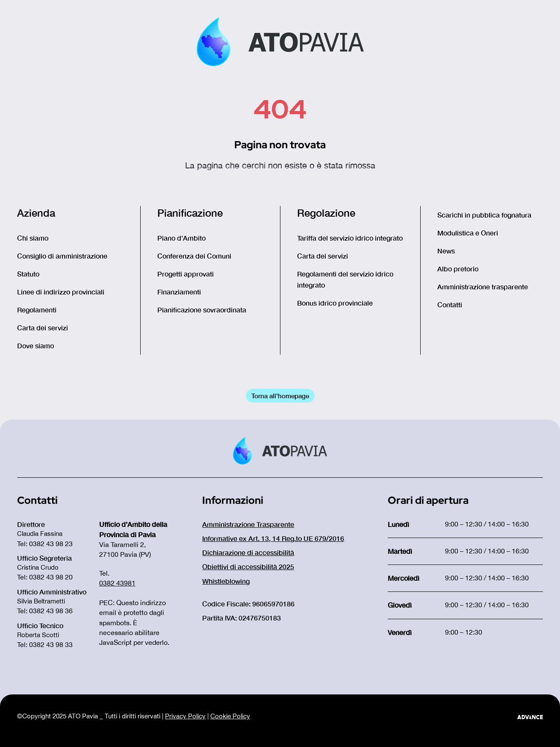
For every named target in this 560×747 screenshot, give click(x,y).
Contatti (450, 304)
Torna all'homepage (280, 396)
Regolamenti (37, 310)
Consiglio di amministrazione (62, 256)
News (446, 251)
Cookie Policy (230, 716)
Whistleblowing (226, 581)
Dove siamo (35, 346)
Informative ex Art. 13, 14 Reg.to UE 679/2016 (273, 538)
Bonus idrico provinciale (335, 303)
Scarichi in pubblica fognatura (484, 215)
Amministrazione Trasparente (248, 524)
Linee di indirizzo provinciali (61, 292)
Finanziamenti (179, 292)
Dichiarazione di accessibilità (248, 552)
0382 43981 (117, 583)
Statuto (28, 274)
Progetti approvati (186, 274)
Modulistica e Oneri (468, 233)
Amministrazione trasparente (483, 287)
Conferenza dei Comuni (194, 256)
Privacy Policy (185, 716)
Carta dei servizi (43, 328)
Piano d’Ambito (181, 238)
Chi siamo (33, 238)
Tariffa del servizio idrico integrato (350, 238)
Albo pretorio (458, 269)
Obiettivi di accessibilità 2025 (248, 566)
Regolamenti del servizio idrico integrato (345, 279)
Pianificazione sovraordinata (202, 310)
